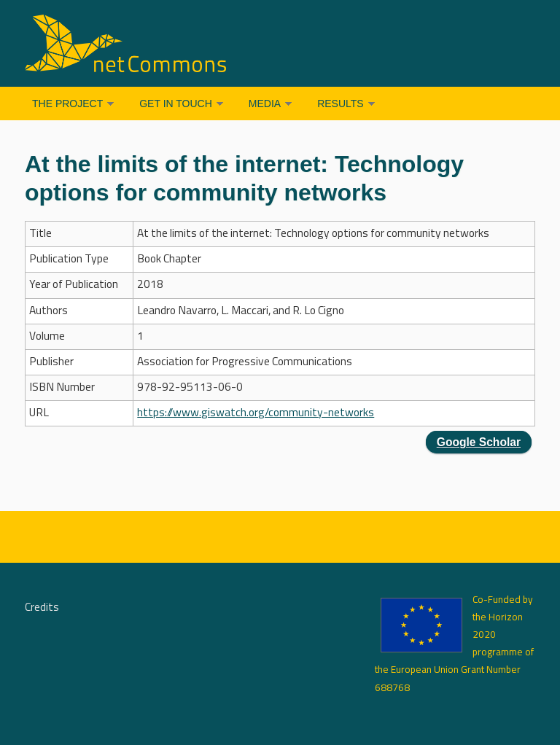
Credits (42, 608)
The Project (67, 104)
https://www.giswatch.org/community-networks (256, 413)
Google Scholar (479, 442)
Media (265, 104)
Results (341, 104)
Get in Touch (176, 104)
